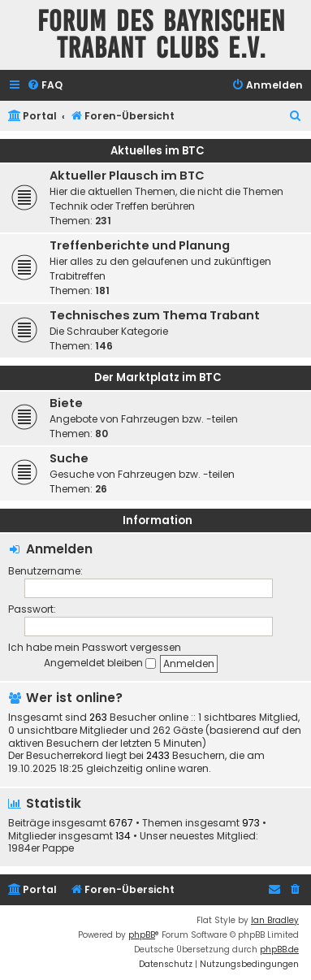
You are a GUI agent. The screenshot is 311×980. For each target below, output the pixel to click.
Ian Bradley (275, 920)
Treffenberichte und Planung (140, 245)
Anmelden (59, 549)
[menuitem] (45, 86)
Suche (69, 458)
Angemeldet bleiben (100, 663)
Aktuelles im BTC (158, 151)
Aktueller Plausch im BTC (127, 176)
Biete (66, 403)
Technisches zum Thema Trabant (155, 315)
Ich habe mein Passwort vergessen (95, 647)
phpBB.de (279, 950)
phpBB (142, 935)
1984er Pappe (41, 848)
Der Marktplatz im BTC (158, 377)
